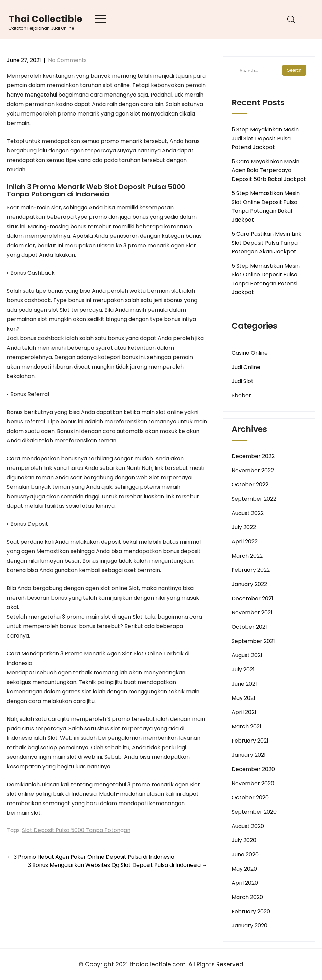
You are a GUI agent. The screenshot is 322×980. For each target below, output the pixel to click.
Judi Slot (243, 381)
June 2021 (244, 684)
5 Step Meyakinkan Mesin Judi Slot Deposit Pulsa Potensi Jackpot (265, 138)
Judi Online (246, 367)
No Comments (67, 60)
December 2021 (252, 598)
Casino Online (250, 353)
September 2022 (254, 499)
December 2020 (253, 769)
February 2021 (250, 741)
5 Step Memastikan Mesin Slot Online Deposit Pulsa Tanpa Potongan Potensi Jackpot (266, 279)
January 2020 (249, 926)
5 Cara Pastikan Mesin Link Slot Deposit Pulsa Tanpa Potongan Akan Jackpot (266, 243)
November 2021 (252, 613)
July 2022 (244, 527)
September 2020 (254, 812)
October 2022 (250, 485)
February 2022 (251, 570)
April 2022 (245, 541)
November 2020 (253, 783)
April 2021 (244, 712)
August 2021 (247, 655)
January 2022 (249, 584)
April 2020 (245, 883)
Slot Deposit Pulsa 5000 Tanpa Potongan (76, 830)
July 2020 (244, 840)
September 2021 (253, 641)
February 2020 (251, 911)
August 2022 (248, 513)
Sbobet (241, 395)
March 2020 (247, 897)
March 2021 (246, 726)
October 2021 (249, 627)
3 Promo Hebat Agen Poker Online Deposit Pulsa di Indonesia (90, 857)
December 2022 (253, 456)
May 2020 (244, 869)
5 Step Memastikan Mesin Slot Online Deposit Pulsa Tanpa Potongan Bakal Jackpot (266, 206)
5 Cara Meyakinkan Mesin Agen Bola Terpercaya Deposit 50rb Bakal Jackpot (269, 170)
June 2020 (245, 854)
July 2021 (243, 670)
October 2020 (250, 798)
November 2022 (253, 470)
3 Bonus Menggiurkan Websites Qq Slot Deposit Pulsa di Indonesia (118, 865)
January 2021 (249, 755)
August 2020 (248, 826)
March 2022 (247, 556)
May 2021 (243, 698)
